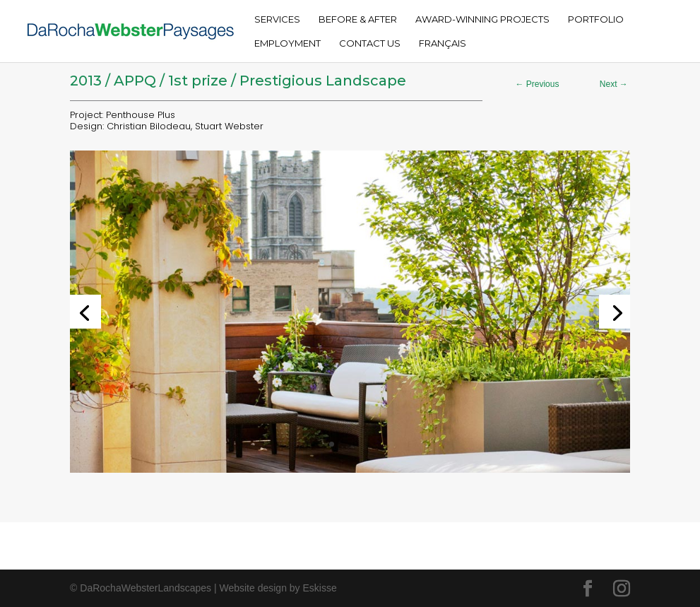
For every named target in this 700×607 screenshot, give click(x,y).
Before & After (358, 19)
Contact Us (370, 43)
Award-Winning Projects (482, 19)
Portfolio (596, 19)
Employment (287, 43)
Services (277, 19)
